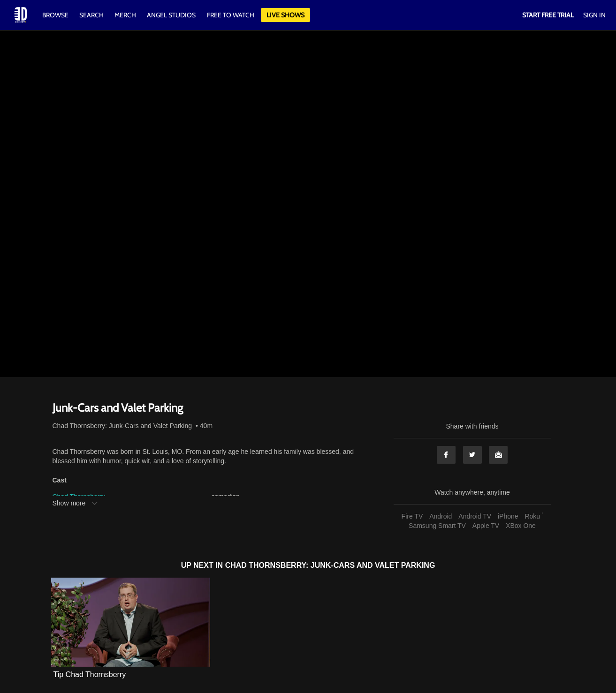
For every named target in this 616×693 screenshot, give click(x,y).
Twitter (472, 455)
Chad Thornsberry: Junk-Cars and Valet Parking (122, 426)
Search (92, 15)
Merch (125, 15)
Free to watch (231, 15)
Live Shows (285, 15)
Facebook (446, 455)
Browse (56, 15)
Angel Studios (171, 15)
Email (498, 455)
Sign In (594, 15)
